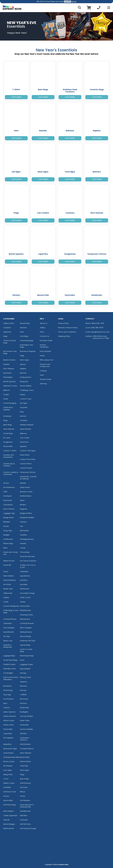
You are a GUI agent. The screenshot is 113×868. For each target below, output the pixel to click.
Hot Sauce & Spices (28, 561)
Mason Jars (8, 641)
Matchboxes (25, 619)
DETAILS (74, 2)
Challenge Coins (27, 390)
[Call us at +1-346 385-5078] (99, 8)
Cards (6, 602)
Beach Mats (25, 757)
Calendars (8, 623)
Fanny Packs (25, 606)
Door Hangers (9, 628)
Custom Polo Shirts (28, 459)
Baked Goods (9, 561)
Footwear (24, 820)
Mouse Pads (25, 323)
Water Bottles (26, 429)
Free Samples (45, 351)
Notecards (8, 500)
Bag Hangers (25, 669)
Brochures (24, 699)
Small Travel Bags (10, 660)
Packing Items (26, 377)
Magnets (24, 509)
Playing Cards (25, 677)
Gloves (6, 483)
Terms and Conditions (67, 332)
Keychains (7, 373)
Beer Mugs (8, 425)
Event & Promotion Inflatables (11, 678)
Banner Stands (9, 360)
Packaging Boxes (27, 539)
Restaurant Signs (10, 749)
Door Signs (8, 770)
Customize (16, 97)
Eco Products (9, 699)
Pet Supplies (8, 738)
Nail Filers (24, 815)
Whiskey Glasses (27, 425)
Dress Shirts (25, 455)
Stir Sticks (7, 584)
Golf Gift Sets (25, 824)
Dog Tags (7, 695)
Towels (6, 394)
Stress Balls (8, 446)
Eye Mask (24, 584)
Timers (23, 796)
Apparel (23, 446)
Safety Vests (8, 725)
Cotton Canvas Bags (10, 342)
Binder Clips (8, 589)
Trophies (23, 535)
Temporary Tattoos (28, 472)
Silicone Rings (25, 636)
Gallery (43, 328)
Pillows (23, 792)
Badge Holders (26, 513)
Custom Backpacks (11, 606)
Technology (8, 690)
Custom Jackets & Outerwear (11, 473)
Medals (23, 483)
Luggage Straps (26, 664)
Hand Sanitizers (10, 580)
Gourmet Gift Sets (27, 556)
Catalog (43, 371)
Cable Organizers (10, 815)
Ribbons (7, 390)
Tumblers (24, 420)
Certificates (8, 539)
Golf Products (25, 783)
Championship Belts (11, 757)
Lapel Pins (7, 332)
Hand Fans (24, 442)
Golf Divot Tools (10, 792)
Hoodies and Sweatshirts (8, 456)
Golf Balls (7, 787)
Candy (23, 548)
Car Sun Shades (26, 716)
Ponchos (23, 703)
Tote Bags (24, 336)
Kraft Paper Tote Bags (26, 346)
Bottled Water (26, 496)
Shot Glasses (9, 369)
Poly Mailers (8, 377)
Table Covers (9, 323)
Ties (22, 526)
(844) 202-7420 (98, 323)
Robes (23, 394)
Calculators (8, 505)
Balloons (23, 433)
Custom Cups (26, 399)
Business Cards (26, 492)
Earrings (23, 673)
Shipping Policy (64, 336)
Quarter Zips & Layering (9, 465)
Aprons (23, 364)
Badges (6, 535)
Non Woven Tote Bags (10, 352)
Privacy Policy (63, 323)
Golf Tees (24, 787)
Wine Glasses (9, 429)
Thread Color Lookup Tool (45, 365)
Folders (6, 597)
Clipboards (8, 593)
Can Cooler (25, 438)
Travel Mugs (8, 433)
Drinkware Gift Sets (28, 641)
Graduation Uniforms (25, 739)
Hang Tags (8, 531)
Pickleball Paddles (27, 518)
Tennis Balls (8, 729)
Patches (23, 328)
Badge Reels (8, 518)
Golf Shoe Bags (10, 805)
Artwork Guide (46, 379)
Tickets (23, 602)
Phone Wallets (26, 386)
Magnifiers (7, 744)
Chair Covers (25, 597)
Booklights (24, 712)
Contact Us (44, 336)
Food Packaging (10, 403)
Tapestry (24, 682)
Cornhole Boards (27, 623)
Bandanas (7, 686)
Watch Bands (25, 761)
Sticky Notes (25, 487)
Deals (42, 356)
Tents (22, 660)
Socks (6, 399)
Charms (7, 708)
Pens (22, 412)
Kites (5, 703)
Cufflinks (23, 695)
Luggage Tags (9, 513)
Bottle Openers (9, 381)
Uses (42, 375)
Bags (5, 336)
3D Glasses (8, 766)
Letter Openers (9, 712)
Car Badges (8, 673)
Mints (5, 548)
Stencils (6, 820)
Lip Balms (24, 580)
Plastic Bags (8, 543)
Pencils (6, 526)
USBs (5, 492)
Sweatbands (8, 632)
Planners (23, 686)
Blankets (7, 522)
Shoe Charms (9, 509)
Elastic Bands (9, 828)
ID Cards (7, 438)
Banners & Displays (28, 351)
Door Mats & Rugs (27, 593)
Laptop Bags (25, 645)
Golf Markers (25, 800)
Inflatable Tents (10, 669)
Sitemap (43, 384)
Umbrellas (24, 572)
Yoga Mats (8, 733)
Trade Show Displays (8, 408)
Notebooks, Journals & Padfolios (28, 478)
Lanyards (24, 407)
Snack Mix (7, 565)
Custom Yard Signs (28, 451)
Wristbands (25, 589)
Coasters (7, 328)
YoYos (6, 779)
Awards (23, 543)
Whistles (23, 733)
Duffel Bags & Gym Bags (11, 611)
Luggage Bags (9, 656)
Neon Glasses (26, 753)
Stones (6, 796)
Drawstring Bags (27, 340)
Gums (6, 572)
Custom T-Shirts (10, 451)
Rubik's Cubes (9, 783)
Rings (22, 774)
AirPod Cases (9, 720)
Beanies (23, 373)
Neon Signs (24, 360)
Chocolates (25, 552)
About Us (44, 323)
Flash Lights (25, 770)
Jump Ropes (8, 753)
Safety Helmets (10, 716)
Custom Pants (26, 464)
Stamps (23, 690)
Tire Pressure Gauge (28, 828)
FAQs (42, 332)
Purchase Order (46, 340)
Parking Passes (26, 632)
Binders (23, 505)
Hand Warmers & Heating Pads (27, 806)
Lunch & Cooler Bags (26, 650)
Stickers (6, 364)
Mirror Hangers (26, 628)
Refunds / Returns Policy (68, 328)
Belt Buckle (24, 531)
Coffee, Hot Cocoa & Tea (28, 566)
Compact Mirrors (27, 749)
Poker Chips (25, 720)
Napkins (23, 369)
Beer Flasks (24, 779)
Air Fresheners (9, 487)
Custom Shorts (26, 468)
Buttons (23, 416)
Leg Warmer (25, 576)
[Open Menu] (108, 8)
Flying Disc (24, 381)
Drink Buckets (25, 744)
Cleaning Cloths (26, 615)
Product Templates (44, 346)
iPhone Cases (9, 761)
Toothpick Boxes (10, 619)
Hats (22, 332)
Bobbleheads (25, 610)
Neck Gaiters (8, 576)
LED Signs (24, 403)
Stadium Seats (9, 664)
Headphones (25, 811)
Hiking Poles (8, 774)
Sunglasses (8, 442)
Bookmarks (24, 708)
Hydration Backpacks (8, 646)
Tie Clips (7, 636)
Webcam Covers (10, 386)
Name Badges (9, 824)
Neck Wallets (8, 811)
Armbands (24, 725)
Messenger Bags (27, 656)
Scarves (23, 522)
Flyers (22, 500)
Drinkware (7, 416)
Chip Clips (24, 766)
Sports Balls (8, 800)
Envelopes (7, 496)
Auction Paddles (27, 729)
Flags (22, 356)
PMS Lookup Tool (46, 360)
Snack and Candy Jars (10, 553)
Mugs (5, 420)
